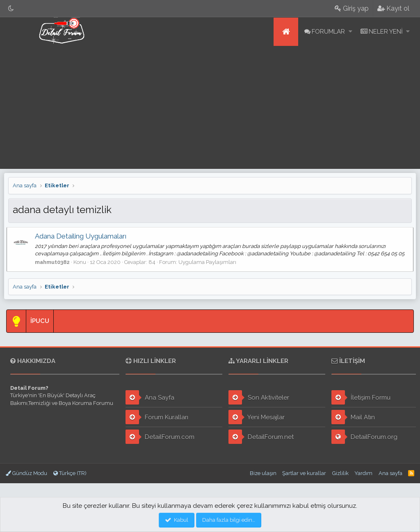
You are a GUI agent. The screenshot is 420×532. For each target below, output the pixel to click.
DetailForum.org (364, 437)
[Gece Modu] (11, 8)
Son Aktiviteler (259, 397)
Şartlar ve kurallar (304, 473)
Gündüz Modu (26, 473)
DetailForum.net (261, 437)
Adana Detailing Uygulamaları (82, 236)
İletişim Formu (361, 397)
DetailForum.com (160, 437)
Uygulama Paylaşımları (209, 262)
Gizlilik (340, 473)
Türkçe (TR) (70, 473)
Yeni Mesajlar (257, 417)
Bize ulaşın (263, 473)
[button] (350, 32)
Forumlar (328, 32)
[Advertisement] (210, 107)
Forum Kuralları (157, 417)
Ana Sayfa (150, 397)
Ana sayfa (286, 32)
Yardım (363, 473)
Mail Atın (353, 417)
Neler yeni (386, 32)
